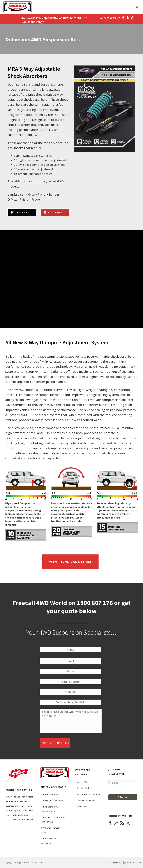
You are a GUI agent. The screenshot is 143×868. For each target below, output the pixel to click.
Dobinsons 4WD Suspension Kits (50, 809)
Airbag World (82, 782)
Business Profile (50, 795)
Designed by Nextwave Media (126, 863)
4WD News (81, 806)
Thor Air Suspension (86, 800)
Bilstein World (83, 788)
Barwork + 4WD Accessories (49, 841)
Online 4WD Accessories (88, 794)
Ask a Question (53, 212)
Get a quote (19, 212)
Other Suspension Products (51, 830)
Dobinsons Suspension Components (53, 819)
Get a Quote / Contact (52, 801)
